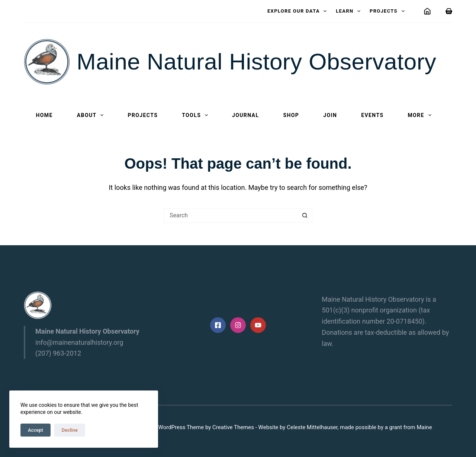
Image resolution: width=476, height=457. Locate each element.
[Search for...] (231, 215)
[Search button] (305, 215)
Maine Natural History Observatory (256, 61)
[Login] (427, 11)
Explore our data (298, 11)
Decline (70, 430)
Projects (389, 11)
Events (372, 115)
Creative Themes (233, 427)
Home (44, 115)
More (421, 115)
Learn (350, 11)
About (92, 115)
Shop (291, 115)
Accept (36, 430)
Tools (196, 115)
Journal (245, 115)
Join (330, 115)
